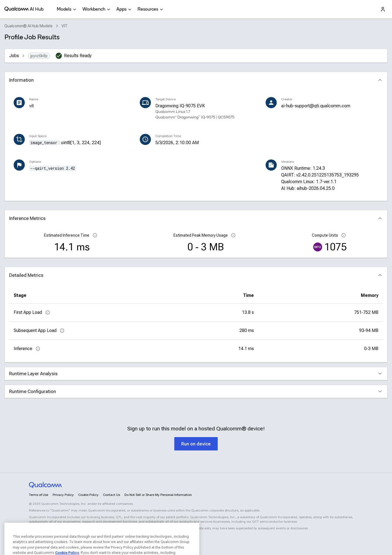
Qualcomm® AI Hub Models (29, 26)
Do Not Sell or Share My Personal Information (158, 495)
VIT (65, 26)
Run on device (196, 444)
